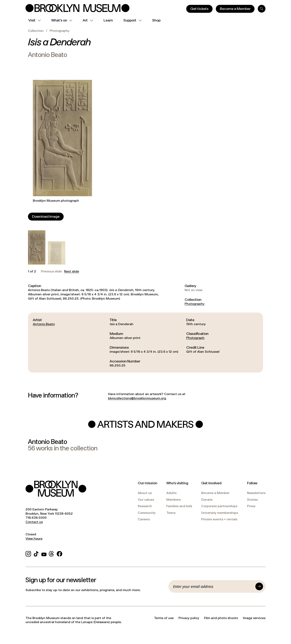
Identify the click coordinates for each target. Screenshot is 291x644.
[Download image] (46, 217)
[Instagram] (28, 553)
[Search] (262, 9)
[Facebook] (59, 553)
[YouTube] (44, 553)
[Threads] (52, 553)
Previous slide (51, 271)
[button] (37, 247)
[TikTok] (36, 553)
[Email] (213, 586)
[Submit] (259, 586)
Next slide (72, 271)
